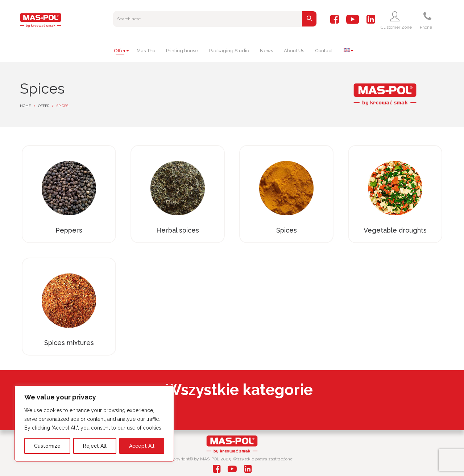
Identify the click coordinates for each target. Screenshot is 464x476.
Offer (44, 106)
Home (25, 106)
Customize (47, 446)
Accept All (142, 446)
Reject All (95, 446)
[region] (94, 423)
